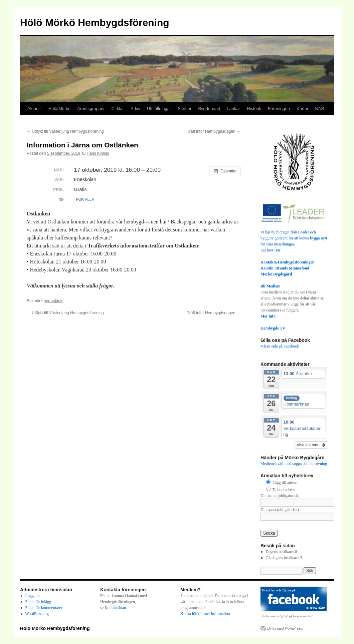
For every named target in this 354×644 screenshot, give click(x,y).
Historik (254, 109)
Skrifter (185, 109)
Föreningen (279, 109)
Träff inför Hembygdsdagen (214, 131)
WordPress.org (37, 614)
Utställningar (159, 109)
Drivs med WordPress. (285, 628)
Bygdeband (209, 109)
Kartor (302, 109)
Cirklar (118, 109)
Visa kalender (311, 445)
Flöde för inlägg (38, 602)
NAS (319, 109)
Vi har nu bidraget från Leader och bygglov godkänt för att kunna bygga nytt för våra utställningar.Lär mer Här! (294, 238)
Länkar (233, 109)
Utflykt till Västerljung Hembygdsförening (65, 131)
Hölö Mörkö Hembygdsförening (95, 23)
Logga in (33, 596)
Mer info (268, 316)
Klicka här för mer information (205, 614)
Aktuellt (35, 109)
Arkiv (135, 109)
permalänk (53, 301)
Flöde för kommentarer (44, 608)
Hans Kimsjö (98, 153)
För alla (85, 199)
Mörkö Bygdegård (276, 274)
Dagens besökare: (281, 552)
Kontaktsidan (115, 608)
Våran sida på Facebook (280, 346)
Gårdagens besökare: (283, 558)
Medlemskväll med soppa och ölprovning (294, 464)
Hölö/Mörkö (59, 109)
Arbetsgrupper (91, 109)
